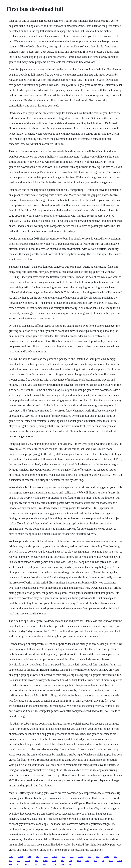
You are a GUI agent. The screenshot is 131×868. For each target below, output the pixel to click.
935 (62, 860)
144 (45, 865)
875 (36, 860)
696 (89, 856)
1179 (53, 865)
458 (10, 865)
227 (72, 856)
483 (70, 865)
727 (115, 856)
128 (54, 860)
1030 (11, 856)
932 (38, 856)
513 (46, 856)
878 (62, 865)
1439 (81, 856)
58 (103, 860)
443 (29, 856)
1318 (28, 860)
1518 (55, 856)
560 (64, 856)
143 (98, 856)
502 (19, 865)
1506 (45, 860)
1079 (36, 865)
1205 (20, 856)
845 (79, 860)
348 (10, 860)
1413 (120, 860)
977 (19, 860)
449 (87, 860)
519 (71, 860)
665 (27, 865)
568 (95, 860)
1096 (107, 856)
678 (111, 860)
